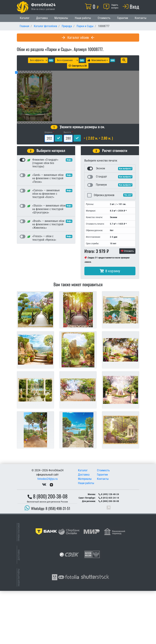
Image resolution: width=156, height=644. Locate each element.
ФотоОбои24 (43, 5)
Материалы (61, 18)
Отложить (127, 304)
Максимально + (98, 60)
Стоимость (104, 18)
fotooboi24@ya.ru (48, 532)
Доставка (42, 18)
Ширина (48, 185)
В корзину (110, 324)
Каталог (25, 18)
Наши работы (83, 18)
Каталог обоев (78, 38)
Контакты (141, 18)
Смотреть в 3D (78, 66)
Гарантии (123, 18)
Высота (67, 185)
